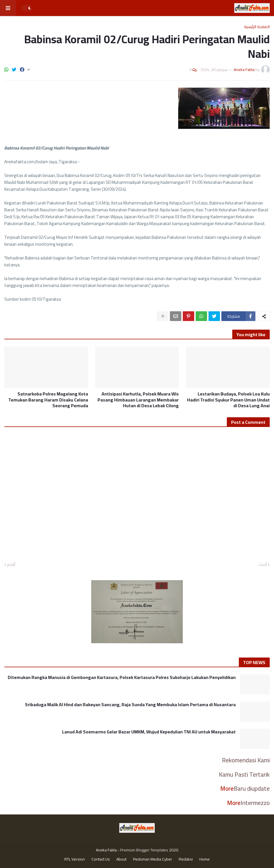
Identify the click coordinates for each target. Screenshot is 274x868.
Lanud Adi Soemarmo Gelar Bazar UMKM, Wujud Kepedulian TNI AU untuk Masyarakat (149, 732)
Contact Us (101, 859)
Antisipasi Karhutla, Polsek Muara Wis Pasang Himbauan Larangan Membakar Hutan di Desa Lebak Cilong (138, 400)
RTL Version (75, 859)
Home (204, 859)
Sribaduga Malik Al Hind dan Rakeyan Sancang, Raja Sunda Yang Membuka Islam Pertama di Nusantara (130, 705)
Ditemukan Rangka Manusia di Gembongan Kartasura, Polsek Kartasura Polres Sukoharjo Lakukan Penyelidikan (121, 677)
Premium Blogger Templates (144, 850)
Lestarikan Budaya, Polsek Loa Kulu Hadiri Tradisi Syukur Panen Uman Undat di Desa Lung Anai (228, 400)
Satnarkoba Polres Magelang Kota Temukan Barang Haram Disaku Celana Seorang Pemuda (48, 400)
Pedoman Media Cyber (153, 859)
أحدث (263, 565)
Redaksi (186, 859)
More (227, 789)
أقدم (11, 565)
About (121, 859)
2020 (174, 850)
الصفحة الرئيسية (257, 27)
